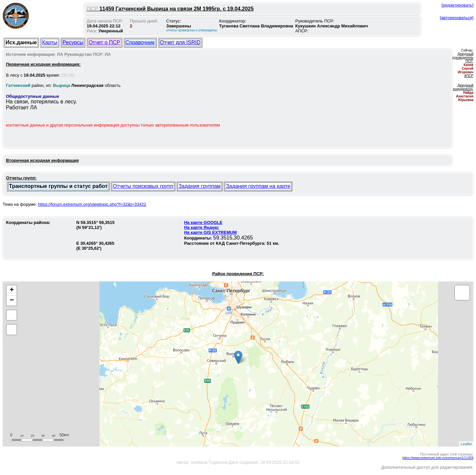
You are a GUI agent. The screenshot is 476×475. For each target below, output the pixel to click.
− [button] (12, 301)
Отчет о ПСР (104, 42)
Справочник (140, 42)
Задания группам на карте (258, 186)
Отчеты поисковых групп (143, 186)
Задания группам (199, 186)
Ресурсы (73, 42)
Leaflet (466, 444)
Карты (50, 42)
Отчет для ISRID (180, 42)
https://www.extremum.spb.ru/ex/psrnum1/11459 (438, 458)
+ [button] (12, 290)
